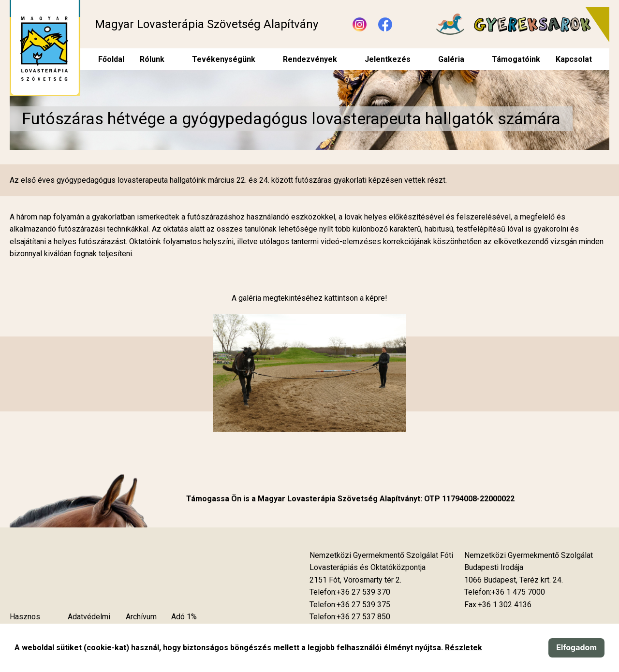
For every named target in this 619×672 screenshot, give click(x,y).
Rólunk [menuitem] (152, 59)
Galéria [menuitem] (451, 59)
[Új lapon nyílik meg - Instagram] (360, 24)
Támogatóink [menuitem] (516, 59)
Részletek (464, 648)
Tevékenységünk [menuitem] (224, 59)
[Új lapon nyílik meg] (355, 580)
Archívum (141, 617)
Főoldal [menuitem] (111, 59)
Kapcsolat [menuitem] (574, 59)
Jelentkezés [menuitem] (388, 59)
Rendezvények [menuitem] (310, 59)
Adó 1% (184, 617)
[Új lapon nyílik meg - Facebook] (385, 24)
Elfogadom (576, 647)
